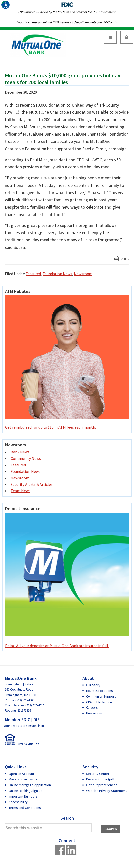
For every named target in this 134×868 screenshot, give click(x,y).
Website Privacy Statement (106, 791)
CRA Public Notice (99, 702)
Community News (26, 458)
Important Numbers (23, 796)
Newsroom (83, 274)
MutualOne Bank (38, 45)
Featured (33, 274)
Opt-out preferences (102, 785)
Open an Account (21, 774)
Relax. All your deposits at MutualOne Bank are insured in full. (67, 580)
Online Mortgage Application (30, 785)
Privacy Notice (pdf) (101, 779)
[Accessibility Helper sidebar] (6, 6)
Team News (21, 491)
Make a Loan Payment (25, 779)
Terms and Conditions (25, 808)
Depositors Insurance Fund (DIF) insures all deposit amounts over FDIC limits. (67, 22)
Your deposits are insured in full (24, 726)
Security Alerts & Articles (32, 484)
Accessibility (18, 802)
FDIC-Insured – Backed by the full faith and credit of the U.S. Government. (67, 12)
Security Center (98, 774)
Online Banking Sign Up (26, 791)
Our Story (93, 685)
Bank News (20, 452)
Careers (92, 707)
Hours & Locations (99, 691)
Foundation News (57, 274)
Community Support (101, 696)
